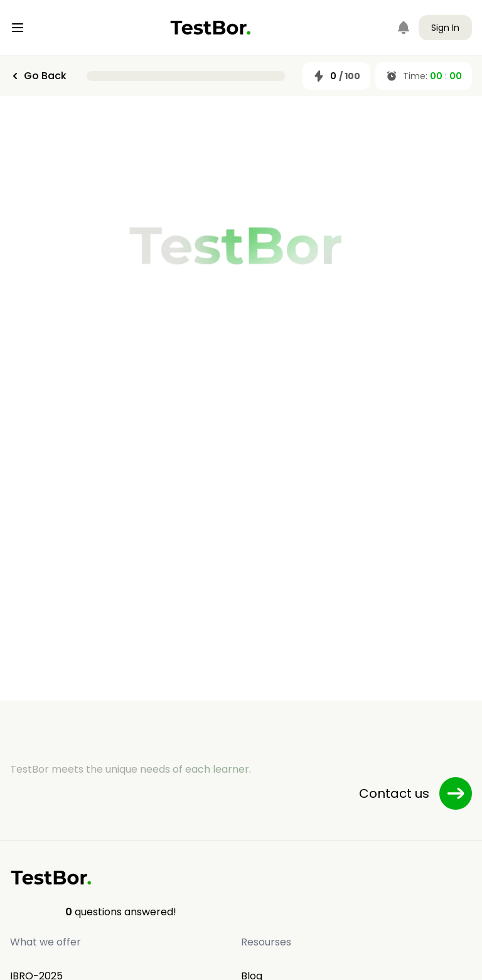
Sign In (445, 28)
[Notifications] (404, 28)
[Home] (211, 28)
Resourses (266, 942)
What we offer (46, 942)
